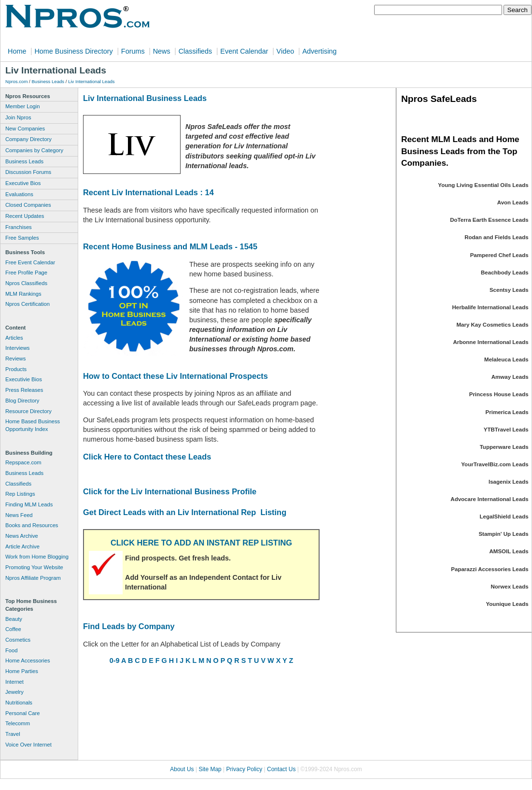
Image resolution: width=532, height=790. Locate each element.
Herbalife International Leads (490, 307)
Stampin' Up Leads (503, 534)
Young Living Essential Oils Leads (483, 185)
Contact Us (281, 769)
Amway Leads (510, 377)
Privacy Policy (245, 769)
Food (12, 650)
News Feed (19, 515)
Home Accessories (28, 661)
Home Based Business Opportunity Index (33, 425)
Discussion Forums (28, 172)
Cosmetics (18, 640)
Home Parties (22, 671)
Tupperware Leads (504, 447)
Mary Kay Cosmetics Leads (492, 325)
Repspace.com (23, 462)
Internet (14, 682)
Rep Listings (20, 494)
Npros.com (16, 81)
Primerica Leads (507, 412)
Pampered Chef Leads (499, 255)
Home (17, 51)
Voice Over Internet (28, 745)
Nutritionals (19, 703)
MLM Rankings (23, 294)
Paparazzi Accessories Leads (490, 569)
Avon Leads (513, 202)
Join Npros (18, 117)
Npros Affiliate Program (33, 578)
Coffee (13, 629)
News (162, 51)
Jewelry (14, 692)
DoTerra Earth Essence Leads (489, 220)
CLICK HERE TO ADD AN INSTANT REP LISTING (201, 543)
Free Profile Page (26, 273)
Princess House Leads (499, 394)
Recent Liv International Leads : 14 (148, 192)
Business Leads (48, 81)
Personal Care (23, 713)
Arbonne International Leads (490, 342)
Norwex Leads (510, 587)
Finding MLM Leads (29, 504)
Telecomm (18, 723)
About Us (182, 769)
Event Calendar (244, 51)
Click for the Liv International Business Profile (170, 491)
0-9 (115, 661)
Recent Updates (25, 216)
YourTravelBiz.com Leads (495, 464)
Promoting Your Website (34, 567)
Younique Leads (507, 604)
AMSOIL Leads (509, 551)
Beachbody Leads (505, 273)
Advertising (319, 51)
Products (16, 369)
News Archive (22, 536)
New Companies (25, 129)
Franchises (19, 227)
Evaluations (19, 194)
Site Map (210, 769)
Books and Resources (32, 525)
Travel (13, 734)
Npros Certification (28, 304)
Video (286, 51)
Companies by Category (34, 150)
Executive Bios (23, 183)
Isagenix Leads (509, 482)
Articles (14, 338)
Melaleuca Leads (506, 359)
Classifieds (196, 51)
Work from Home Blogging (37, 557)
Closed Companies (28, 205)
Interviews (17, 348)
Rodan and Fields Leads (496, 237)
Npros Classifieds (26, 283)
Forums (133, 51)
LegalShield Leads (504, 517)
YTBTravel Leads (506, 430)
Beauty (14, 619)
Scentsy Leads (509, 290)
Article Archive (22, 546)
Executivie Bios (24, 379)
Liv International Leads (91, 81)
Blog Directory (22, 401)
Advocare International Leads (489, 499)
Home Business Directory (73, 51)
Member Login (23, 106)
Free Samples (22, 238)
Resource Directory (28, 411)
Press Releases (24, 390)
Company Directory (28, 139)
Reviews (15, 359)
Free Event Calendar (30, 262)
